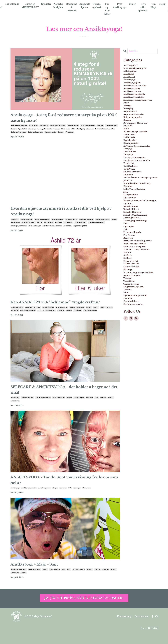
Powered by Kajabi (149, 640)
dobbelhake (131, 165)
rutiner (129, 341)
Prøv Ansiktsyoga (120, 6)
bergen (14, 131)
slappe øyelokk (134, 361)
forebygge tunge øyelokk (135, 202)
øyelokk (129, 408)
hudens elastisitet (135, 220)
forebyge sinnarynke (45, 131)
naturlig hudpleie (80, 227)
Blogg (163, 4)
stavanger (37, 231)
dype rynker (22, 131)
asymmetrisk (16, 227)
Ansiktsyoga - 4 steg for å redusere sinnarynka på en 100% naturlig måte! (65, 119)
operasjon (130, 298)
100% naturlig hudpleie (19, 128)
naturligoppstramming (19, 231)
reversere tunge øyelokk (135, 335)
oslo (73, 131)
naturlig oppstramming (96, 227)
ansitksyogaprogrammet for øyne (140, 116)
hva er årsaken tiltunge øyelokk (140, 229)
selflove (97, 582)
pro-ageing (81, 131)
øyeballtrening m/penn (139, 404)
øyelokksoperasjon (136, 416)
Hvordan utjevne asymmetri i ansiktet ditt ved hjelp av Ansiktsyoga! (61, 215)
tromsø (61, 135)
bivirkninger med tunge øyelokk (140, 147)
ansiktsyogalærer (71, 224)
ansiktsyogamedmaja (88, 128)
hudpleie (130, 224)
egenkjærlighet (79, 406)
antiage (114, 224)
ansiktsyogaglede (27, 224)
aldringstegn (34, 128)
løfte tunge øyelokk (138, 247)
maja (63, 582)
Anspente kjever (85, 6)
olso (126, 294)
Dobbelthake (11, 4)
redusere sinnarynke (35, 135)
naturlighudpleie (135, 286)
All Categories (133, 67)
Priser (133, 4)
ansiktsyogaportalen (103, 224)
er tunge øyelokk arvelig (136, 178)
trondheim (70, 135)
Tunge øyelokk (97, 6)
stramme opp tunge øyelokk (138, 371)
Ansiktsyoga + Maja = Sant (39, 576)
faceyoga (32, 131)
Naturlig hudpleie (58, 6)
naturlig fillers (134, 274)
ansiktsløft (15, 224)
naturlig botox (133, 271)
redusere (90, 131)
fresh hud (15, 317)
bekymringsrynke (111, 128)
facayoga (109, 313)
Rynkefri (46, 4)
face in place (49, 227)
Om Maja (155, 6)
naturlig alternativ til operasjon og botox (138, 265)
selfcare (103, 406)
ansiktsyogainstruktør (58, 128)
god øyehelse (133, 212)
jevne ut (57, 131)
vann (127, 400)
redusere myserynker (19, 135)
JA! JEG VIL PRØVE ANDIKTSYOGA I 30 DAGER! (84, 610)
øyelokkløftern (134, 412)
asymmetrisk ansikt (29, 227)
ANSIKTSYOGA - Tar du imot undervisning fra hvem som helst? (63, 490)
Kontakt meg (124, 628)
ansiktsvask (131, 82)
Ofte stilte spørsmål (144, 7)
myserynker (65, 131)
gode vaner (68, 227)
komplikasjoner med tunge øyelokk (137, 241)
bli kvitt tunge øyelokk (139, 157)
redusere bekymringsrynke (105, 131)
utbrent (24, 585)
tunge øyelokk (134, 388)
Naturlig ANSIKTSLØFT (29, 6)
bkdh (102, 313)
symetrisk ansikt (50, 135)
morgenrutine (133, 255)
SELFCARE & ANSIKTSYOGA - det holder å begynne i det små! (60, 397)
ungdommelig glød (80, 231)
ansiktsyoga (44, 128)
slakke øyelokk (134, 357)
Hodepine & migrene (71, 7)
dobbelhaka (131, 161)
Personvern (141, 628)
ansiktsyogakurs (73, 128)
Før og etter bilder (107, 9)
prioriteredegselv (49, 317)
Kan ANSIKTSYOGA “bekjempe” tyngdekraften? (64, 308)
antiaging (100, 128)
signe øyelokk (133, 353)
